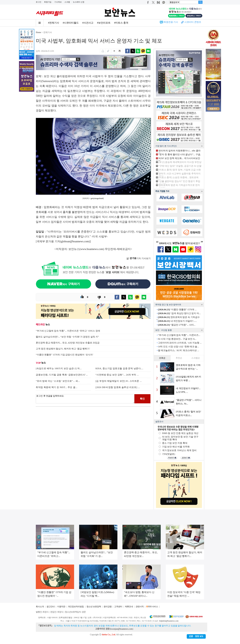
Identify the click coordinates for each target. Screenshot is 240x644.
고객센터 (118, 607)
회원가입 (48, 2)
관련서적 (140, 607)
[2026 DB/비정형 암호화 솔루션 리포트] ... (118, 387)
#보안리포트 (104, 23)
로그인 (39, 2)
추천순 (179, 358)
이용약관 (61, 607)
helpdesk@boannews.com (169, 621)
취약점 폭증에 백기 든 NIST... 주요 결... (57, 387)
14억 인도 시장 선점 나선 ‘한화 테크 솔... (178, 347)
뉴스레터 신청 (79, 2)
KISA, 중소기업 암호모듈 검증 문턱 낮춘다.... (119, 368)
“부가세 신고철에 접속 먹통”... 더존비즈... (179, 335)
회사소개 (40, 607)
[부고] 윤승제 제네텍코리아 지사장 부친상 (180, 162)
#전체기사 (54, 23)
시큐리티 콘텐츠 (193, 22)
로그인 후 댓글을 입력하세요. (85, 399)
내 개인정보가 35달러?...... (177, 321)
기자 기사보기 (139, 258)
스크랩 (67, 2)
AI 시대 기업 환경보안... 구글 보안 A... (177, 339)
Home (38, 32)
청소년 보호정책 (94, 607)
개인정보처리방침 (76, 607)
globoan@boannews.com (75, 241)
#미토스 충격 (121, 23)
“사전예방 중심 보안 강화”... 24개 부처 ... (117, 375)
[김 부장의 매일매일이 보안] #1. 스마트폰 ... (119, 381)
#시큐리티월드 (71, 23)
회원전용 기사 (171, 22)
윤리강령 (108, 607)
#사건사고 (88, 23)
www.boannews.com (92, 249)
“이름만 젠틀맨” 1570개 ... (177, 310)
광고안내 (51, 607)
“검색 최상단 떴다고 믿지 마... (179, 313)
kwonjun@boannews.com (121, 629)
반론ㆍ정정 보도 (196, 636)
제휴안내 (129, 607)
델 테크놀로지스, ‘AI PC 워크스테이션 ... (178, 350)
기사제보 (58, 2)
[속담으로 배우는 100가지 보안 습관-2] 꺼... (59, 368)
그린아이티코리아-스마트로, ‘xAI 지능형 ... (180, 343)
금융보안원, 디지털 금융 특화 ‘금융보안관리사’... (62, 375)
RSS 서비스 (153, 607)
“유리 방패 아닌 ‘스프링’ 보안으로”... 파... (58, 381)
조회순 (162, 358)
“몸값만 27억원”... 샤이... (177, 325)
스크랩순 (196, 358)
